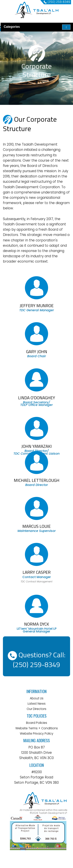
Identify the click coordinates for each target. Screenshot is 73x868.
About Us (37, 698)
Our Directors (36, 709)
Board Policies (37, 723)
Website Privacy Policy (37, 734)
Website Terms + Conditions (37, 728)
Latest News (37, 704)
